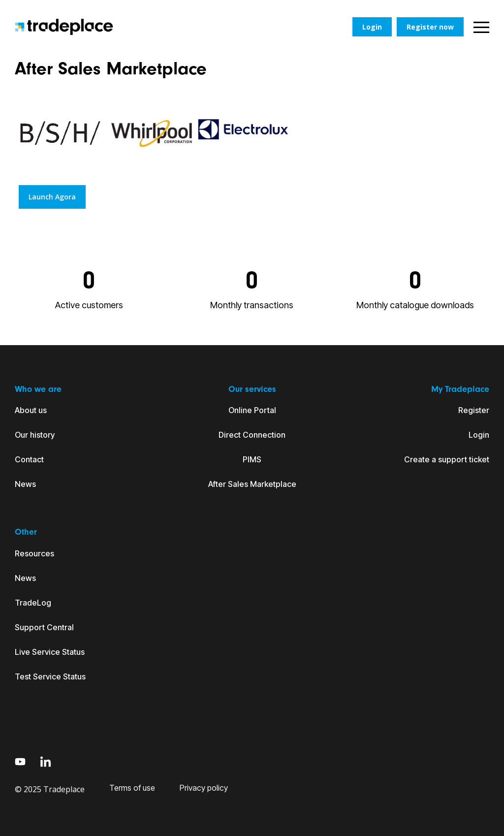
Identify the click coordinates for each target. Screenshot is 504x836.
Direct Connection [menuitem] (252, 435)
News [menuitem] (25, 484)
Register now (430, 27)
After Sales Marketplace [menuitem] (252, 484)
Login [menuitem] (479, 435)
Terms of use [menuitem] (132, 788)
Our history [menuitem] (35, 435)
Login (372, 27)
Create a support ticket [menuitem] (447, 459)
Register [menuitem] (474, 410)
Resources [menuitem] (34, 553)
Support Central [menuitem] (44, 627)
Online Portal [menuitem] (252, 410)
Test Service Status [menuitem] (50, 676)
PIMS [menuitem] (252, 459)
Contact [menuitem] (29, 459)
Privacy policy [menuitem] (204, 788)
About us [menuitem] (31, 410)
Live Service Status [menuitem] (50, 652)
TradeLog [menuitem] (33, 603)
